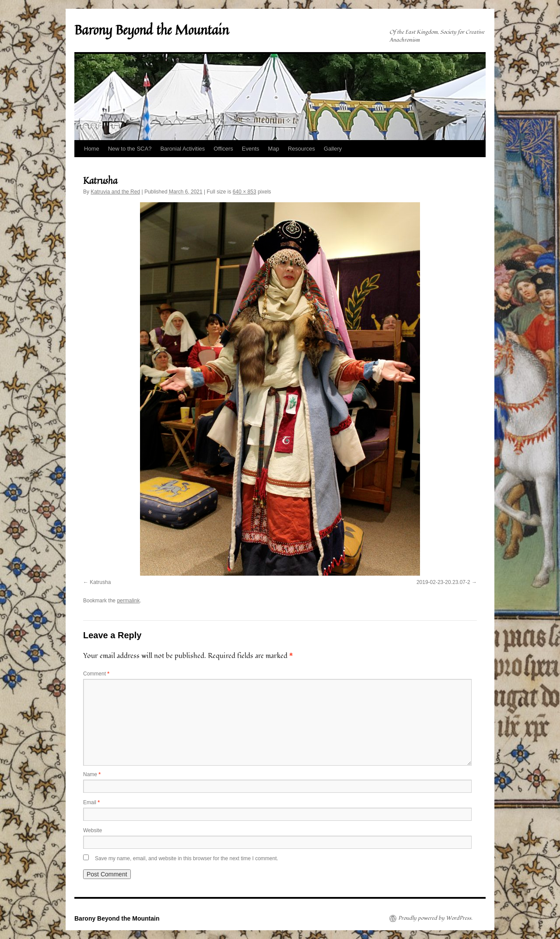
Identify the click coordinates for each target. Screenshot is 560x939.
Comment (96, 674)
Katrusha (100, 582)
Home (92, 149)
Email (91, 802)
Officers (223, 149)
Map (274, 149)
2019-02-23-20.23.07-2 (443, 582)
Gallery (333, 149)
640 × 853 (245, 192)
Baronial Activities (182, 149)
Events (251, 149)
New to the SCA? (130, 149)
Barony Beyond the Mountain (152, 30)
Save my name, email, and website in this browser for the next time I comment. (187, 858)
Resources (301, 149)
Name (92, 774)
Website (93, 830)
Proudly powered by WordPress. (435, 918)
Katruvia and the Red (115, 192)
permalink (128, 601)
